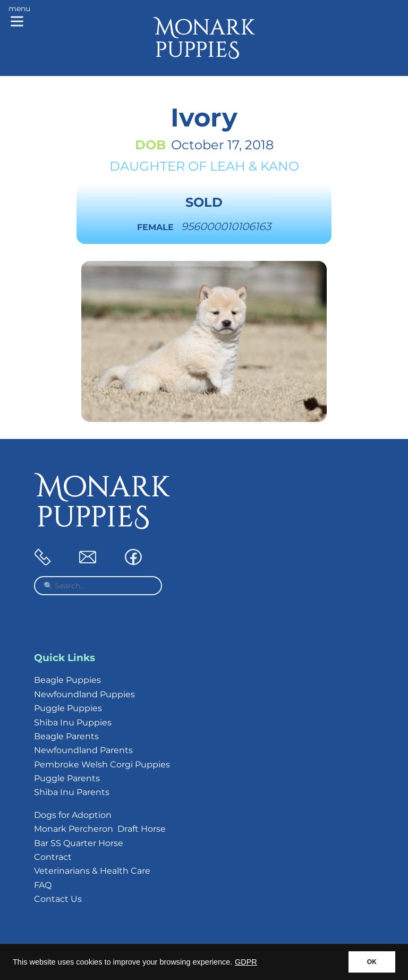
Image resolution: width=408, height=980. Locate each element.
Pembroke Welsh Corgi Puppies (102, 764)
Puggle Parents (67, 778)
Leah (228, 166)
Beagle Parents (66, 736)
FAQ (43, 885)
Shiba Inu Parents (72, 792)
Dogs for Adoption (73, 815)
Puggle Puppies (68, 708)
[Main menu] (19, 17)
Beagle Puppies (67, 680)
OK (372, 962)
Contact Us (58, 899)
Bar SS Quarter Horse (79, 843)
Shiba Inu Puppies (73, 723)
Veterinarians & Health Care (92, 871)
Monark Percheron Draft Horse (100, 829)
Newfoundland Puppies (84, 694)
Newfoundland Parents (83, 750)
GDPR (246, 962)
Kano (280, 166)
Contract (53, 857)
